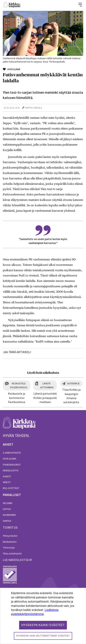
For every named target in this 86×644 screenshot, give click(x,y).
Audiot (7, 476)
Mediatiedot (10, 542)
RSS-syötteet (11, 488)
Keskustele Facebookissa (19, 385)
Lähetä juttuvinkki (47, 385)
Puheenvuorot (12, 465)
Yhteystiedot (10, 536)
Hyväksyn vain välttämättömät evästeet (43, 636)
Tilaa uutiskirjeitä (12, 553)
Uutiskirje (73, 383)
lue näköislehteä (16, 560)
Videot (7, 482)
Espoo (7, 509)
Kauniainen (9, 515)
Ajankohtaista (12, 453)
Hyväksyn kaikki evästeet (43, 625)
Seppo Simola (33, 108)
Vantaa (7, 521)
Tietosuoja (9, 547)
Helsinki (8, 503)
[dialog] (43, 616)
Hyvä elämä (10, 459)
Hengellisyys (11, 470)
